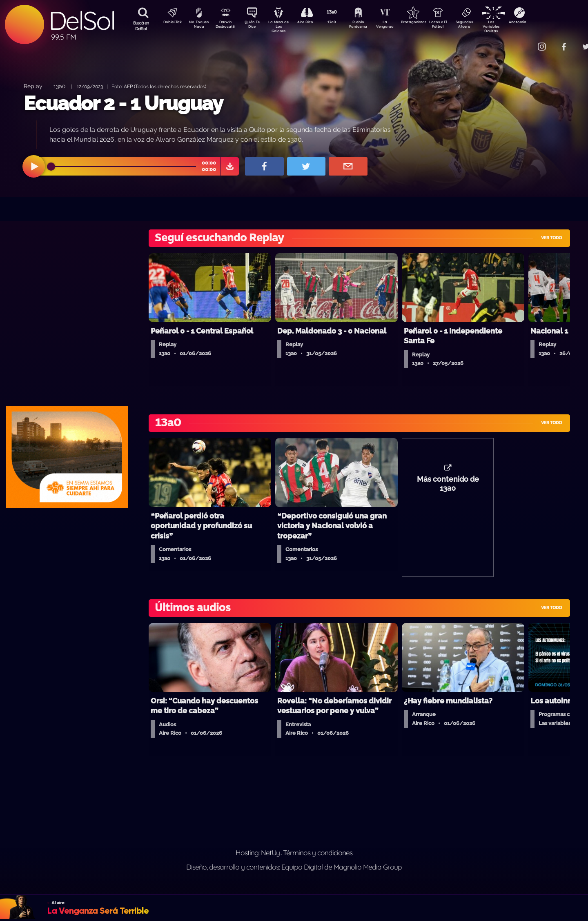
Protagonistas (427, 23)
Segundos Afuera (484, 26)
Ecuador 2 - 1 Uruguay (123, 103)
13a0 (341, 23)
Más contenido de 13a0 (448, 488)
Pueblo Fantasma (370, 26)
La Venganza (398, 26)
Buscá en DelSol (141, 26)
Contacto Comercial (525, 42)
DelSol (82, 21)
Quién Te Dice (255, 26)
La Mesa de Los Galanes (284, 26)
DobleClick (169, 23)
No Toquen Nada (198, 26)
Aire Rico (313, 23)
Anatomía (541, 23)
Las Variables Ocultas (513, 26)
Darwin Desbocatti (227, 26)
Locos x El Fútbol (455, 26)
